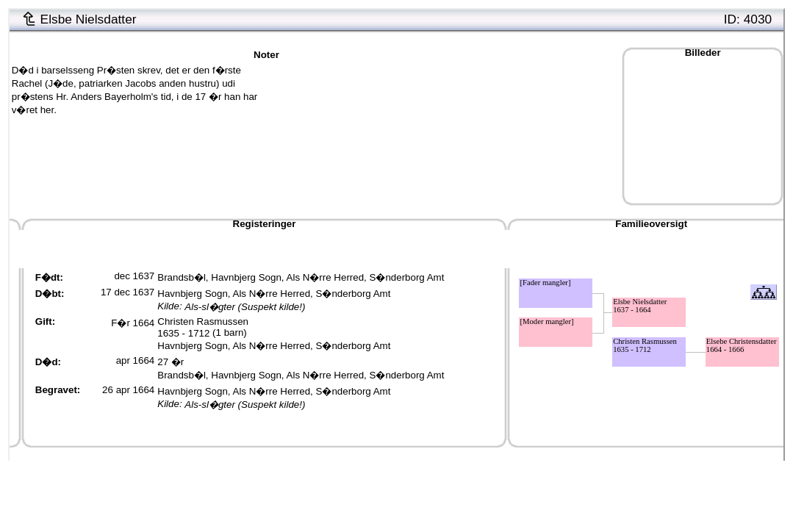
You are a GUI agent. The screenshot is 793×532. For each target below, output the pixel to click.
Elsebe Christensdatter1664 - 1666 (742, 345)
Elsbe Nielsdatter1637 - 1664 (640, 306)
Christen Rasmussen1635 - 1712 (203, 327)
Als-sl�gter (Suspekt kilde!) (245, 307)
